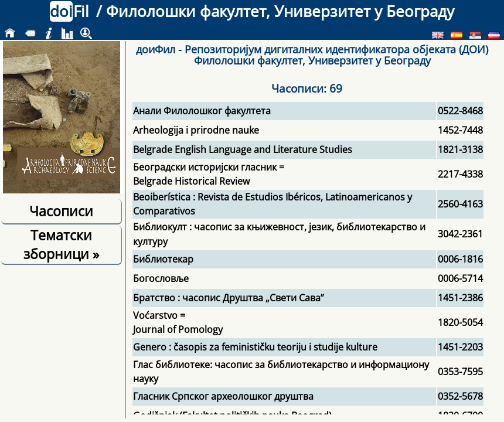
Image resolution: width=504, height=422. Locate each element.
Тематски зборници (61, 244)
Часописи (61, 211)
